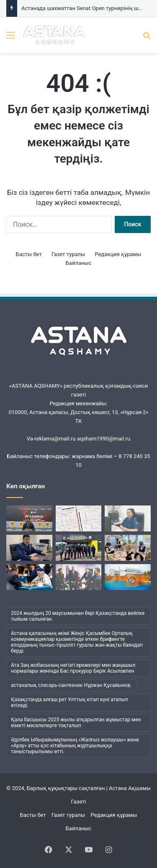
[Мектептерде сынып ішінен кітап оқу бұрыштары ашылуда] (128, 548)
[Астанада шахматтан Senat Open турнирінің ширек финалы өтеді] (29, 577)
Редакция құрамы (118, 254)
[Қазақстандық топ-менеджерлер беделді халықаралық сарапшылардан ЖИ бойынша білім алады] (29, 518)
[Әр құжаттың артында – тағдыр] (128, 518)
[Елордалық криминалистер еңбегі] (29, 548)
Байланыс (79, 263)
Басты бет (29, 254)
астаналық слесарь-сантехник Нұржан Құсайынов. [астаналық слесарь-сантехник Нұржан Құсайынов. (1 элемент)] (71, 685)
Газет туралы (68, 254)
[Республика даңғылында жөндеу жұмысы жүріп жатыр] (79, 518)
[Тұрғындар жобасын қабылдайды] (128, 577)
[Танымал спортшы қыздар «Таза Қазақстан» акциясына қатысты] (79, 548)
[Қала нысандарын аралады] (79, 577)
